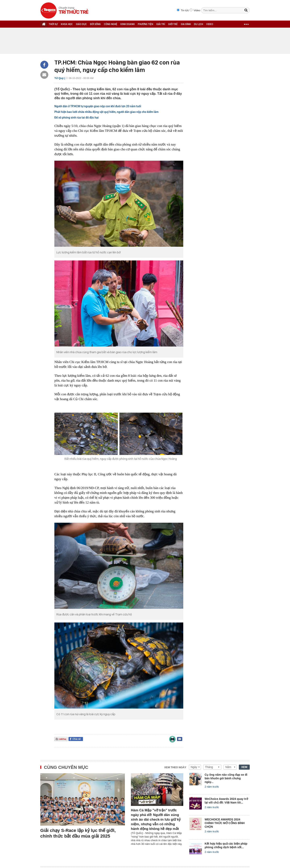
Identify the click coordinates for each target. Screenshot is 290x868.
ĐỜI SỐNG (95, 24)
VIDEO (210, 24)
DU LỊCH (198, 24)
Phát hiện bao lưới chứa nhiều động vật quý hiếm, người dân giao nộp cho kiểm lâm (106, 112)
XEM (244, 767)
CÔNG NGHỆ (111, 24)
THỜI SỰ (53, 24)
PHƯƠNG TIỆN (145, 24)
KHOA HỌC (67, 24)
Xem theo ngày (175, 767)
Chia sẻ (77, 739)
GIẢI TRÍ (161, 24)
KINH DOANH (127, 24)
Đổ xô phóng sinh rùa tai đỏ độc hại (77, 118)
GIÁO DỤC (81, 24)
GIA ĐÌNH (186, 24)
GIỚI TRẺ (173, 24)
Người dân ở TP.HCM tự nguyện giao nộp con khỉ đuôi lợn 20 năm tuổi (98, 106)
